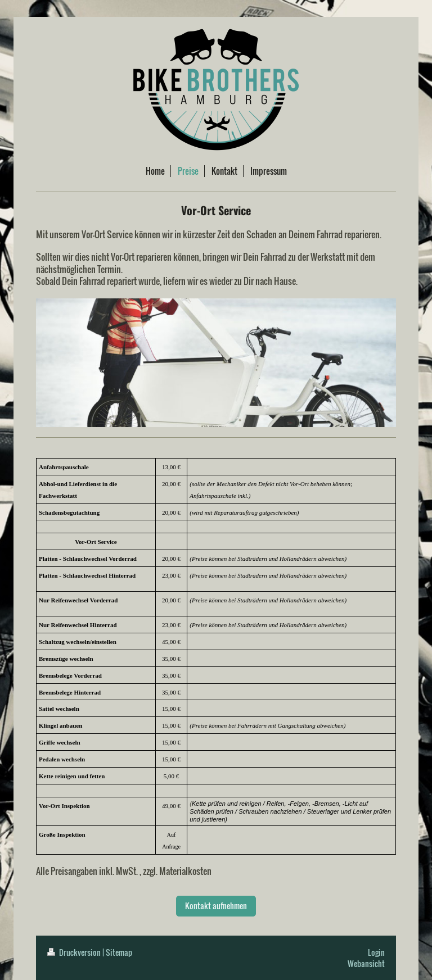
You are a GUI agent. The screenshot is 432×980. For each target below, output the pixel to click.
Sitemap (119, 952)
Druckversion (75, 952)
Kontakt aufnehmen (216, 906)
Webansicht (366, 963)
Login (376, 952)
